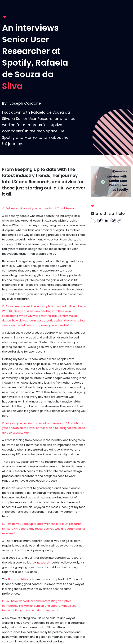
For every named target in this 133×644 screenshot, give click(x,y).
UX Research (41, 563)
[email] (120, 220)
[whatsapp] (113, 220)
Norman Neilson (19, 579)
